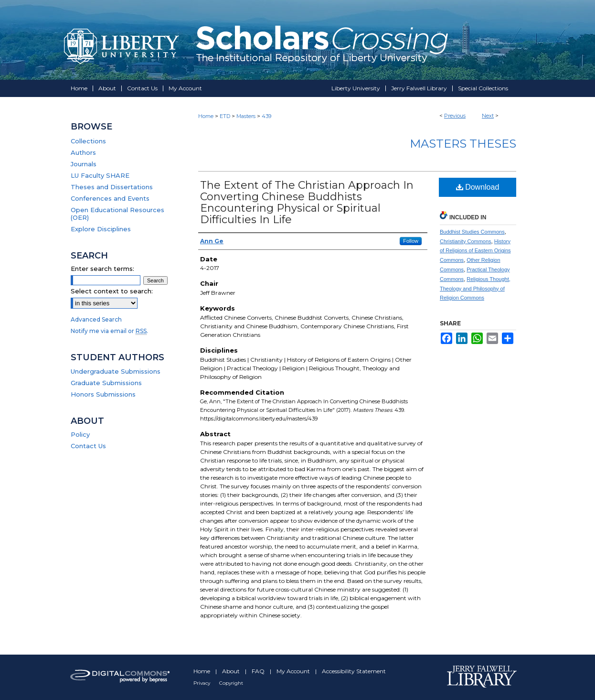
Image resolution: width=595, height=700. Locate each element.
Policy (80, 434)
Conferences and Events (110, 198)
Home (206, 116)
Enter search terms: (102, 269)
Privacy (202, 683)
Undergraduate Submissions (116, 371)
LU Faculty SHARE (100, 175)
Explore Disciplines (101, 229)
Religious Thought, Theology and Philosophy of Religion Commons (475, 289)
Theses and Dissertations (112, 187)
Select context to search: (112, 291)
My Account (294, 671)
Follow (411, 241)
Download (478, 187)
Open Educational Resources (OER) (117, 214)
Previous (455, 116)
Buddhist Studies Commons (472, 232)
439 (266, 116)
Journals (84, 164)
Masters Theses (463, 144)
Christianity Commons (466, 241)
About (232, 671)
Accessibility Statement (354, 671)
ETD (225, 116)
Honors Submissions (103, 394)
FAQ (259, 671)
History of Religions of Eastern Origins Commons (475, 251)
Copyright (231, 683)
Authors (83, 152)
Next (488, 116)
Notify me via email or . (109, 331)
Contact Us (88, 446)
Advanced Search (96, 319)
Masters (246, 116)
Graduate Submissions (106, 383)
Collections (88, 141)
